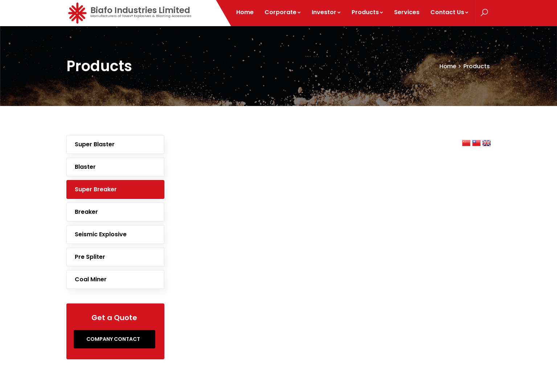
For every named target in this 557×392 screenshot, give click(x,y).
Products (368, 12)
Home (245, 12)
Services (407, 12)
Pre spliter (90, 257)
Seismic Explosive (101, 234)
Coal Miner (91, 279)
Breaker (86, 212)
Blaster (85, 167)
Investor (327, 12)
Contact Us (450, 12)
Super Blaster (95, 144)
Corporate (283, 12)
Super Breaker (96, 189)
